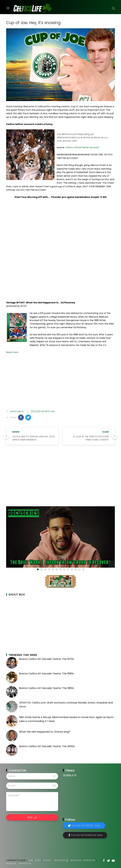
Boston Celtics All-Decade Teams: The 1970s (46, 659)
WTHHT (38, 860)
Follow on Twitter (86, 825)
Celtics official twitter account (82, 147)
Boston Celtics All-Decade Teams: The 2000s (47, 746)
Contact (47, 860)
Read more (12, 352)
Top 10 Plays (59, 860)
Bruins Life (11, 863)
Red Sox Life (76, 860)
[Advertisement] (60, 382)
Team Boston (24, 863)
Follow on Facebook (87, 835)
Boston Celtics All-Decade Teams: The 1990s (46, 674)
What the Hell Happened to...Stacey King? (45, 732)
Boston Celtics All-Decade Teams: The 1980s (46, 688)
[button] (21, 417)
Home (31, 860)
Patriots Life (89, 860)
